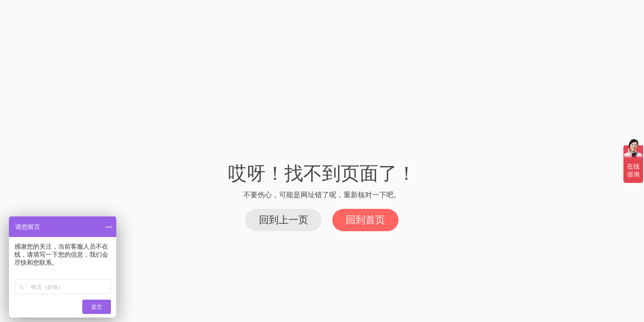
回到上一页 (284, 220)
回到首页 (365, 220)
